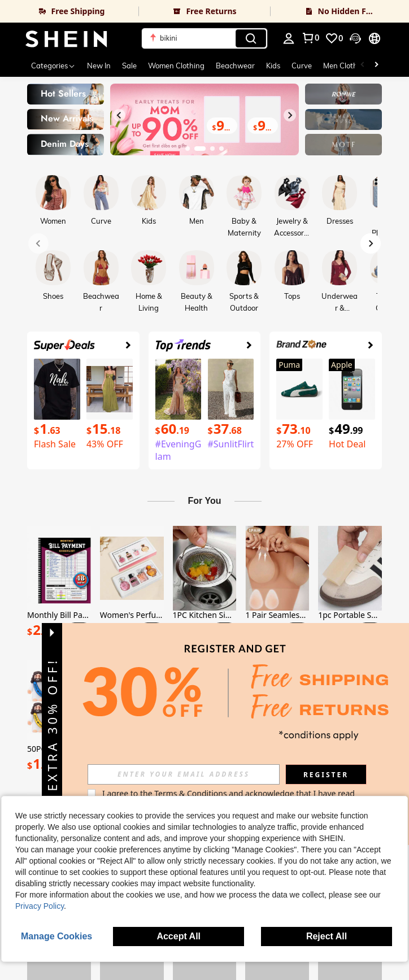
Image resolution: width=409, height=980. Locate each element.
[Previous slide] (119, 115)
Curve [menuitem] (302, 66)
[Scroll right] (376, 66)
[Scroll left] (363, 66)
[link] (69, 11)
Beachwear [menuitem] (235, 66)
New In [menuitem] (99, 66)
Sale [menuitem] (129, 66)
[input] (184, 774)
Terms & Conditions (191, 793)
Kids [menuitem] (273, 66)
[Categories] (53, 66)
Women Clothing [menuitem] (176, 66)
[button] (204, 38)
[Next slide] (290, 115)
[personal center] (289, 38)
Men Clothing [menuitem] (346, 66)
